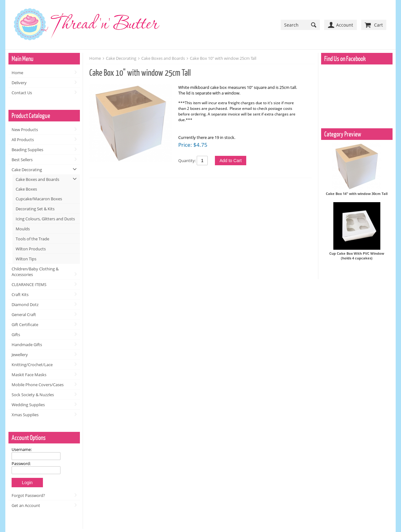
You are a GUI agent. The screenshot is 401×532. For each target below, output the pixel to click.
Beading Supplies (27, 150)
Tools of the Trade (32, 239)
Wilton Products (31, 249)
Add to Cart (231, 161)
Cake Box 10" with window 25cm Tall (223, 58)
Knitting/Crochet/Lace (32, 365)
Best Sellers (22, 160)
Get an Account (26, 505)
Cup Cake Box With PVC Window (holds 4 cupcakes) (357, 256)
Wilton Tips (26, 259)
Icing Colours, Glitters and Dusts (45, 219)
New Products (25, 130)
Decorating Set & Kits (35, 209)
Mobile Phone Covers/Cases (38, 385)
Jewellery (20, 355)
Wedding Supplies (28, 405)
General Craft (24, 315)
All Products (23, 140)
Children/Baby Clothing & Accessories (35, 272)
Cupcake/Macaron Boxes (39, 199)
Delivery (19, 83)
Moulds (23, 229)
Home (17, 73)
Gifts (16, 335)
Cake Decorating (27, 170)
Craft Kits (20, 294)
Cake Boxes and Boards (37, 179)
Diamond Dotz (25, 304)
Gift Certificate (25, 325)
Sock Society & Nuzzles (33, 395)
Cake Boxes (26, 189)
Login (27, 483)
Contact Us (22, 93)
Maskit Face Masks (29, 375)
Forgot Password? (28, 495)
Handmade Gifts (27, 345)
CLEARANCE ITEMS (29, 284)
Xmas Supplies (25, 415)
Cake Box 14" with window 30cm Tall (357, 194)
